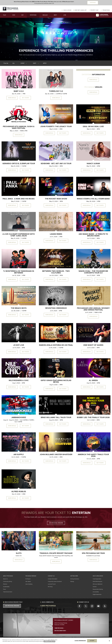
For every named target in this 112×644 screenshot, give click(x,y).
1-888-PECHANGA (59, 628)
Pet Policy (50, 587)
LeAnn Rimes (56, 234)
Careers (95, 587)
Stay (14, 15)
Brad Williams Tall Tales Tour (56, 417)
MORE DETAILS (93, 80)
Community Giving (8, 581)
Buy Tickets (25, 98)
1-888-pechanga (48, 606)
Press (5, 589)
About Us (5, 579)
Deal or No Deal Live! (93, 127)
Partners (5, 584)
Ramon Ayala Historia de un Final (56, 345)
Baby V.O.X (19, 91)
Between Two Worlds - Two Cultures (56, 272)
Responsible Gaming (98, 589)
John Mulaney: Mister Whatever (56, 455)
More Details (12, 98)
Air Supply (19, 455)
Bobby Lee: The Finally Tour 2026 (93, 417)
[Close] (109, 641)
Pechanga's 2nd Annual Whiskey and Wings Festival (93, 309)
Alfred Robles (19, 492)
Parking (72, 581)
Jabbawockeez (19, 417)
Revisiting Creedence (56, 308)
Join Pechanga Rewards (12, 606)
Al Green (93, 380)
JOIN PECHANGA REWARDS (56, 523)
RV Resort (28, 579)
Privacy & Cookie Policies (49, 641)
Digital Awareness (97, 594)
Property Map (94, 10)
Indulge (45, 15)
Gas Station (28, 581)
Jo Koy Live (19, 345)
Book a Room (67, 10)
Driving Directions (75, 579)
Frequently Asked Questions (55, 581)
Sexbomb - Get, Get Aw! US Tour (56, 164)
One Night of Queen (93, 345)
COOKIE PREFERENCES (80, 641)
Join (65, 15)
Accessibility (96, 592)
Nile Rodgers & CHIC (19, 380)
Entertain (33, 15)
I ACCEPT (92, 641)
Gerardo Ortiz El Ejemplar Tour (19, 164)
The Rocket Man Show (56, 199)
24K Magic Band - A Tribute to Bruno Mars (93, 235)
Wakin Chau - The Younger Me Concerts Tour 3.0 (93, 272)
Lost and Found (52, 584)
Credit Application (97, 579)
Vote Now (93, 3)
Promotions (106, 10)
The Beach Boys (19, 308)
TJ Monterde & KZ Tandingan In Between (19, 272)
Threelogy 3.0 (56, 91)
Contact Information (53, 579)
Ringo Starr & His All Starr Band (93, 199)
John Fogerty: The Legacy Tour (56, 127)
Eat (23, 15)
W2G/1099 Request (97, 581)
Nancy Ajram (93, 164)
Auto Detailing (29, 584)
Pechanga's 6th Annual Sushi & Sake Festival (19, 127)
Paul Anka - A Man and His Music (19, 199)
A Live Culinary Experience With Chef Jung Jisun (19, 235)
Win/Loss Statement (98, 584)
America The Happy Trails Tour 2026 (93, 455)
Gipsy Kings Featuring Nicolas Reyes (56, 381)
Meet (55, 15)
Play (5, 15)
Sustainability (6, 587)
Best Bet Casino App (81, 10)
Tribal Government (8, 592)
